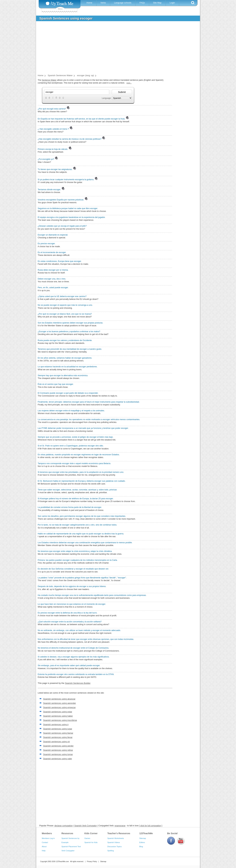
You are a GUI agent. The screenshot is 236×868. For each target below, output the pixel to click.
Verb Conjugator (68, 851)
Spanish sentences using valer (58, 759)
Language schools (123, 3)
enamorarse (120, 826)
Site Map (157, 3)
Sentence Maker (49, 80)
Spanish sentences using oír (56, 742)
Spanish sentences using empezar (59, 707)
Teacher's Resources (119, 833)
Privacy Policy (92, 862)
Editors (142, 842)
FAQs (142, 3)
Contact (45, 842)
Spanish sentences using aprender (59, 703)
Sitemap (143, 838)
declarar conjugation (64, 826)
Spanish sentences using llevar (58, 737)
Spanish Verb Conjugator (85, 826)
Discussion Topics (114, 847)
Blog (141, 847)
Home (89, 3)
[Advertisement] (116, 48)
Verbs (103, 3)
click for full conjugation (151, 826)
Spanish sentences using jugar (58, 729)
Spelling (111, 851)
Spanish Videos (114, 842)
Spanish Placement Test (71, 847)
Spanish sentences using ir (56, 724)
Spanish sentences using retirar (58, 750)
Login (172, 3)
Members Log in (48, 838)
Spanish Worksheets (116, 838)
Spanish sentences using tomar (58, 754)
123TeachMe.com (62, 862)
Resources (67, 833)
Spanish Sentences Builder (78, 683)
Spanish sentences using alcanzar (59, 699)
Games (87, 838)
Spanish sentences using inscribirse (60, 720)
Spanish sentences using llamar (58, 733)
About (44, 847)
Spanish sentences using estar (58, 712)
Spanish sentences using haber (58, 716)
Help (44, 851)
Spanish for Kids (91, 842)
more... (129, 83)
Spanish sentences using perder (58, 746)
